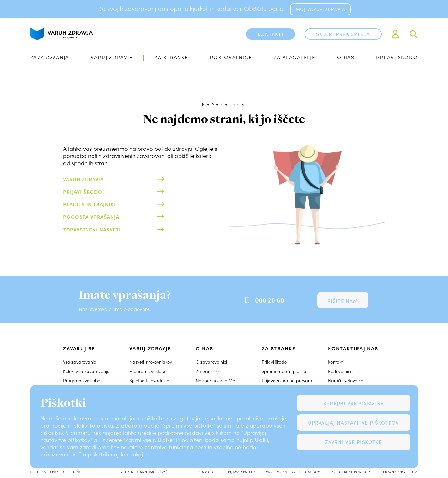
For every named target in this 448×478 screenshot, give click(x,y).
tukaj (137, 454)
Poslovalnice (231, 57)
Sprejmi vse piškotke (353, 403)
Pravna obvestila (400, 472)
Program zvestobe (82, 381)
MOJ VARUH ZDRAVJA (320, 9)
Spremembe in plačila (284, 371)
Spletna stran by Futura (55, 472)
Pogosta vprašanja (91, 216)
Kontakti (336, 362)
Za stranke (171, 57)
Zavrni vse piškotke (354, 442)
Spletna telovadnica (149, 381)
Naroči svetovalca (346, 381)
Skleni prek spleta (343, 34)
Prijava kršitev (240, 472)
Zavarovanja (50, 57)
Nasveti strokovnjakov (151, 362)
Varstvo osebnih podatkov (293, 472)
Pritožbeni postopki (351, 472)
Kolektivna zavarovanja (86, 371)
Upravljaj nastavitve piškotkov (354, 422)
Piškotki (206, 472)
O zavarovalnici (211, 362)
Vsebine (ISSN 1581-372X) (144, 472)
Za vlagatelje (295, 57)
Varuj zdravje (112, 57)
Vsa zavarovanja (80, 362)
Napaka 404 (224, 104)
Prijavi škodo (397, 57)
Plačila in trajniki (90, 204)
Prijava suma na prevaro (287, 381)
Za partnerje (208, 371)
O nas (346, 57)
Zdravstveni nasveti (92, 229)
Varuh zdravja (83, 179)
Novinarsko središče (215, 381)
